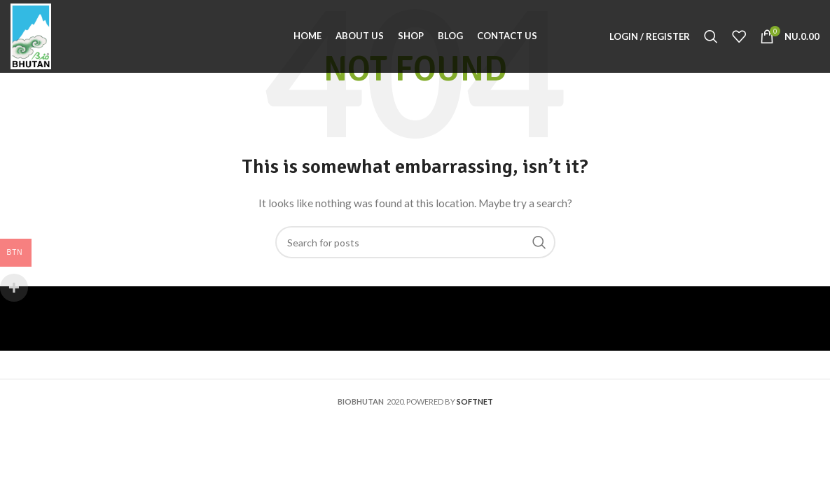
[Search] (711, 36)
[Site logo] (31, 35)
